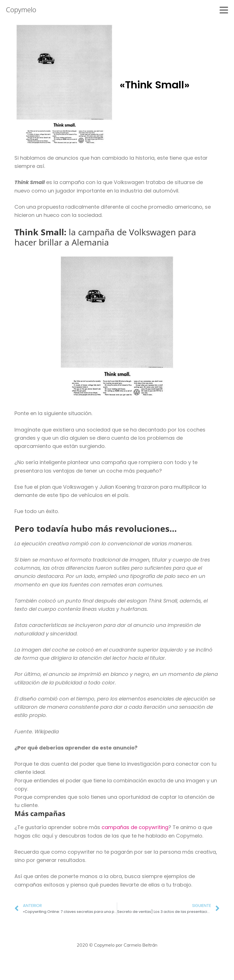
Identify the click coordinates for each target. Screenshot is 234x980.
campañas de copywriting (135, 827)
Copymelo (21, 10)
